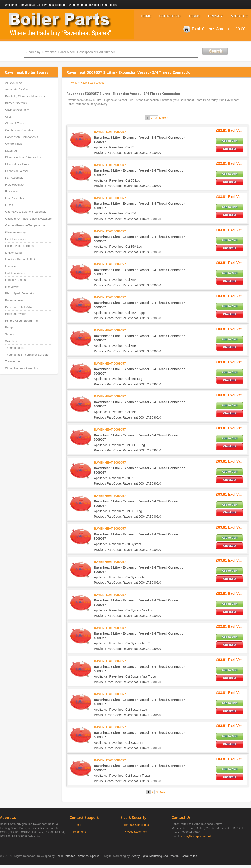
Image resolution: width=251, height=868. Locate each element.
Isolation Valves (15, 273)
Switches (11, 341)
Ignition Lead (13, 253)
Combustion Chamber (19, 130)
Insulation (11, 266)
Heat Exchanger (15, 239)
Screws (10, 334)
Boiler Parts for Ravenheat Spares (78, 856)
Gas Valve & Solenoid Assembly (26, 212)
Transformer (13, 361)
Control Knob (14, 144)
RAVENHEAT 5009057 (110, 132)
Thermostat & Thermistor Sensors (27, 355)
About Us (239, 16)
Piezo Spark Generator (20, 293)
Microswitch (13, 287)
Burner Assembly (16, 103)
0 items (209, 29)
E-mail (77, 825)
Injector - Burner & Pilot (20, 259)
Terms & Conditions (136, 825)
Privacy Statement (136, 832)
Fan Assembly (14, 178)
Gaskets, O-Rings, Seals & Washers (28, 219)
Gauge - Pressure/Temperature (25, 225)
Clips (8, 117)
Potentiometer (14, 300)
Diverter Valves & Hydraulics (23, 157)
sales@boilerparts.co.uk (196, 836)
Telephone (79, 832)
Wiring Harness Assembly (22, 368)
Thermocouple (14, 348)
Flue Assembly (15, 198)
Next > (164, 118)
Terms (194, 16)
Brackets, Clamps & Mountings (25, 96)
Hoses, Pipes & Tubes (19, 246)
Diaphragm (12, 151)
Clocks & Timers (16, 123)
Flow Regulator (15, 185)
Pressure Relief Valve (19, 307)
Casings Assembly (17, 110)
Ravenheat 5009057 (92, 83)
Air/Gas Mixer (14, 83)
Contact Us (170, 16)
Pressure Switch (16, 314)
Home (146, 16)
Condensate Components (21, 137)
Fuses (9, 205)
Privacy (216, 16)
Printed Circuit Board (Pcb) (22, 321)
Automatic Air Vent (17, 89)
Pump (9, 327)
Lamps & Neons (15, 280)
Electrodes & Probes (18, 164)
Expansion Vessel (17, 171)
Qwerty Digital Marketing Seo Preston (155, 856)
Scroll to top (189, 856)
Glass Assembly (15, 232)
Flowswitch (12, 191)
